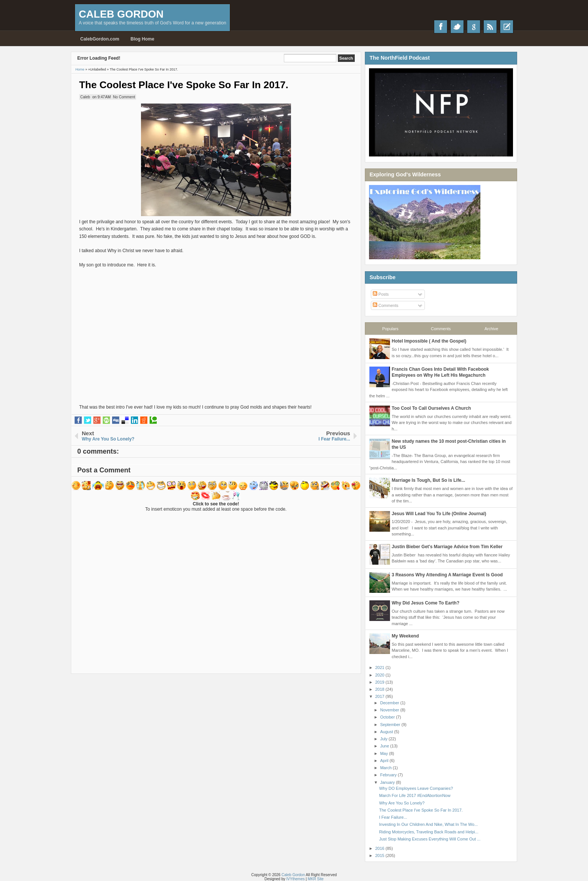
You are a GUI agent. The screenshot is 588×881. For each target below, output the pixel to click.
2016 (381, 848)
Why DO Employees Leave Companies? (416, 788)
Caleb (85, 97)
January (388, 782)
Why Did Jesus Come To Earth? (426, 603)
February (389, 775)
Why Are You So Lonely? (402, 803)
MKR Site (316, 879)
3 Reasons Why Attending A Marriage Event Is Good (447, 575)
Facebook (441, 27)
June (385, 746)
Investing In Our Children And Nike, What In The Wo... (428, 824)
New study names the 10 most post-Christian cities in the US (449, 444)
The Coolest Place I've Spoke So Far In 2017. (184, 85)
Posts (381, 294)
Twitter (457, 27)
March (387, 768)
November (390, 710)
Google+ (474, 27)
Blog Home (142, 39)
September (391, 725)
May (385, 753)
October (388, 717)
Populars (390, 329)
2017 (381, 696)
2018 (381, 689)
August (387, 732)
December (390, 703)
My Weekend (405, 636)
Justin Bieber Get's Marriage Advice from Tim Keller (447, 547)
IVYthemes (296, 879)
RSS (490, 27)
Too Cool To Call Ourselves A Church (431, 408)
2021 (381, 668)
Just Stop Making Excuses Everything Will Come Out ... (430, 839)
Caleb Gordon (121, 14)
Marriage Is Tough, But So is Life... (429, 480)
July (385, 739)
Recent (507, 27)
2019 (381, 682)
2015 (381, 855)
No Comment (124, 97)
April (385, 761)
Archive (491, 329)
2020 (381, 675)
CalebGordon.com (100, 39)
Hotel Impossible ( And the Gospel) (429, 341)
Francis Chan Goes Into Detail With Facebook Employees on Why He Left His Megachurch (440, 372)
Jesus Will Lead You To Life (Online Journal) (439, 514)
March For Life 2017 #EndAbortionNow (415, 795)
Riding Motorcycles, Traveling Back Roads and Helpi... (429, 832)
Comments (385, 305)
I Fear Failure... (393, 817)
